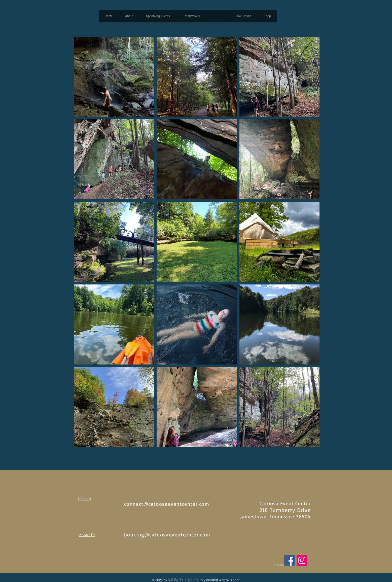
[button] (315, 12)
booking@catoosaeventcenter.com (167, 535)
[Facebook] (290, 560)
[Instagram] (302, 560)
